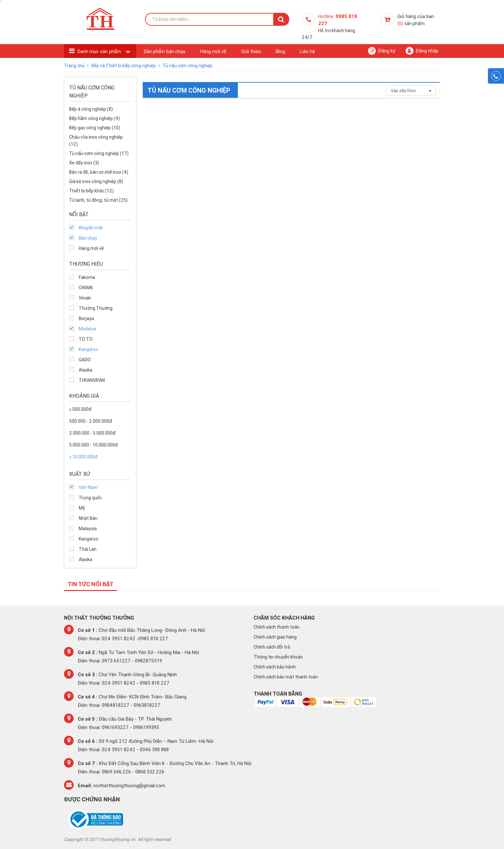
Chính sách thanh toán (277, 627)
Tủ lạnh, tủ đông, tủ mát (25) (98, 200)
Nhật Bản (88, 518)
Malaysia (88, 529)
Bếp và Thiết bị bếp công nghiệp (124, 66)
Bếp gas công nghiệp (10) (95, 128)
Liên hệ (307, 51)
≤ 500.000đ (80, 409)
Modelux (87, 329)
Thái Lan (88, 549)
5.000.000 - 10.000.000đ (93, 445)
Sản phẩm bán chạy (164, 51)
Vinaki (85, 298)
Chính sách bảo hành (275, 667)
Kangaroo (89, 349)
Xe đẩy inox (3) (84, 163)
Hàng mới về (213, 51)
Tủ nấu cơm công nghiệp (188, 66)
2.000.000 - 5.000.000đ (92, 433)
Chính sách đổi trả (272, 647)
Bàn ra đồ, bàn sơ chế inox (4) (99, 172)
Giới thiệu (251, 51)
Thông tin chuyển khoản (278, 657)
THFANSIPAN (92, 380)
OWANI (86, 288)
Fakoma (87, 277)
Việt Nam (88, 487)
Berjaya (86, 318)
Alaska (85, 370)
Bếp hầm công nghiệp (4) (94, 118)
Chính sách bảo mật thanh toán (286, 677)
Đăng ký (382, 51)
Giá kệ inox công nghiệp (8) (96, 181)
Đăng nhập (422, 51)
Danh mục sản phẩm (100, 51)
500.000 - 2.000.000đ (90, 421)
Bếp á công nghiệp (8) (91, 109)
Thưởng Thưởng (96, 308)
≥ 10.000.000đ (83, 457)
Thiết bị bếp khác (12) (91, 191)
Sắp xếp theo (411, 91)
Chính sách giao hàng (275, 637)
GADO (85, 360)
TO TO (86, 339)
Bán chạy (88, 238)
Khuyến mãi (91, 228)
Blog (280, 51)
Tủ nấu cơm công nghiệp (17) (99, 153)
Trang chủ (75, 66)
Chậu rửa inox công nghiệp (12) (96, 141)
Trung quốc (90, 498)
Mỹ (82, 508)
